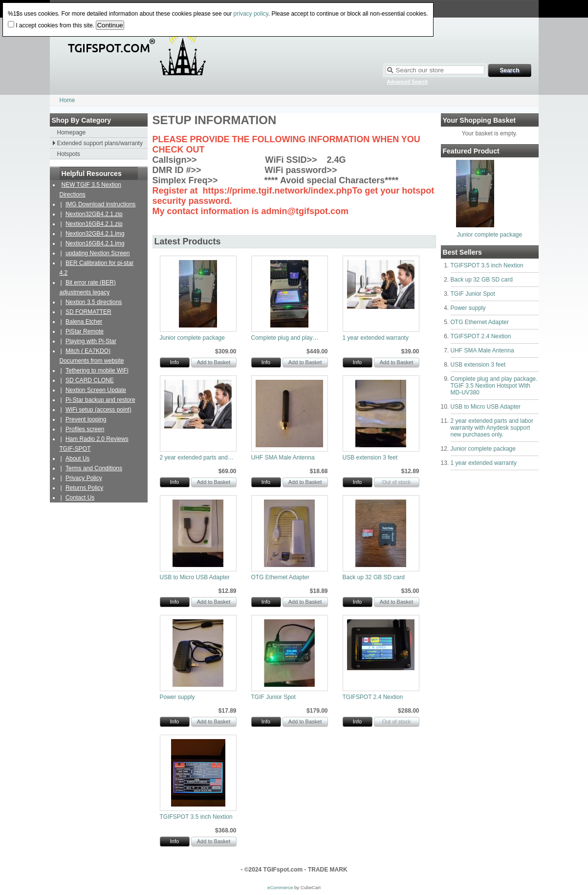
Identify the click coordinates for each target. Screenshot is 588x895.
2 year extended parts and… (197, 458)
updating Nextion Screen (98, 253)
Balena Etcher (84, 322)
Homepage (72, 132)
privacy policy (251, 14)
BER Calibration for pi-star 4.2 (97, 268)
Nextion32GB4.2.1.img (95, 234)
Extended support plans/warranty (100, 143)
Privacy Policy (84, 478)
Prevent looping (86, 419)
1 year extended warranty (484, 463)
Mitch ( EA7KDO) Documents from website (92, 356)
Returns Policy (84, 488)
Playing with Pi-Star (91, 341)
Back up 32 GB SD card (482, 280)
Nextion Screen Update (96, 390)
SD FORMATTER (88, 312)
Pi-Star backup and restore (100, 400)
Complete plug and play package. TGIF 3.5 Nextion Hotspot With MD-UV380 (494, 386)
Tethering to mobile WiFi (97, 371)
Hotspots (69, 154)
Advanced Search (408, 82)
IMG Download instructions (100, 204)
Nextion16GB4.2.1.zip (94, 224)
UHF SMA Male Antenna (482, 350)
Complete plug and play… (285, 338)
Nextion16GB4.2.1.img (95, 243)
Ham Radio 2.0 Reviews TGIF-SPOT (94, 444)
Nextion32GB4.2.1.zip (94, 214)
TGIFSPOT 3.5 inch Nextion (487, 265)
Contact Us (80, 498)
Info (174, 362)
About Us (77, 458)
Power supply (468, 308)
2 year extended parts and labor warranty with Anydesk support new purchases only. (492, 428)
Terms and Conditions (94, 468)
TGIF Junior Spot (473, 294)
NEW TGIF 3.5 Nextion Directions (90, 190)
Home (67, 100)
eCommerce (280, 887)
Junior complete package (490, 235)
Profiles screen (85, 429)
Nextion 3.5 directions (94, 302)
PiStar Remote (85, 331)
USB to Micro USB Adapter (486, 407)
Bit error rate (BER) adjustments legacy (88, 287)
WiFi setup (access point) (98, 410)
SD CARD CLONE (90, 380)
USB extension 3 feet (478, 365)
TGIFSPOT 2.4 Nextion (481, 336)
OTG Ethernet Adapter (480, 322)
